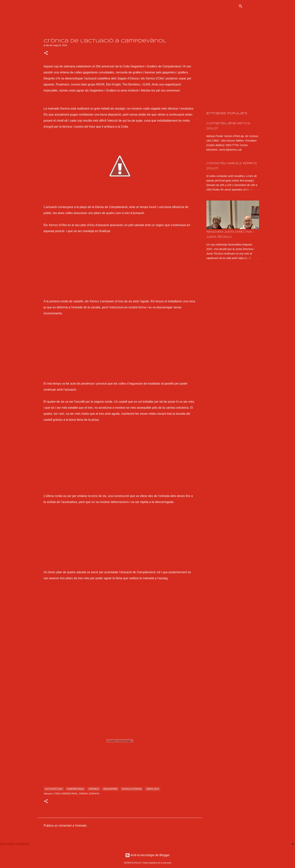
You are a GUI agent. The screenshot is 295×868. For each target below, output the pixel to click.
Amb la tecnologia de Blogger (148, 855)
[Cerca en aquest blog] (264, 6)
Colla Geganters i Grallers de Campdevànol (152, 66)
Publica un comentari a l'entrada (65, 826)
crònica (94, 789)
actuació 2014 (54, 789)
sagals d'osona (132, 789)
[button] (46, 53)
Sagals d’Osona (128, 78)
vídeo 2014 (152, 789)
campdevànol (75, 789)
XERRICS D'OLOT (51, 6)
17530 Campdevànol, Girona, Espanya (76, 794)
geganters (110, 789)
